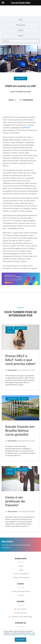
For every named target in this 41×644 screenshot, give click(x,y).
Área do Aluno (21, 613)
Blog (21, 570)
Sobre (21, 566)
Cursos (21, 595)
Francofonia (20, 25)
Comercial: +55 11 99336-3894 (21, 617)
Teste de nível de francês (21, 591)
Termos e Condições (21, 574)
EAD (20, 20)
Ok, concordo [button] (20, 640)
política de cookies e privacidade (26, 635)
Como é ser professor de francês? (15, 501)
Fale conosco (20, 609)
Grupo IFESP (20, 78)
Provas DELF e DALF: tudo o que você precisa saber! (20, 360)
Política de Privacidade (21, 578)
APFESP (27, 128)
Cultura (21, 30)
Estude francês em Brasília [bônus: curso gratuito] (20, 431)
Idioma (20, 36)
